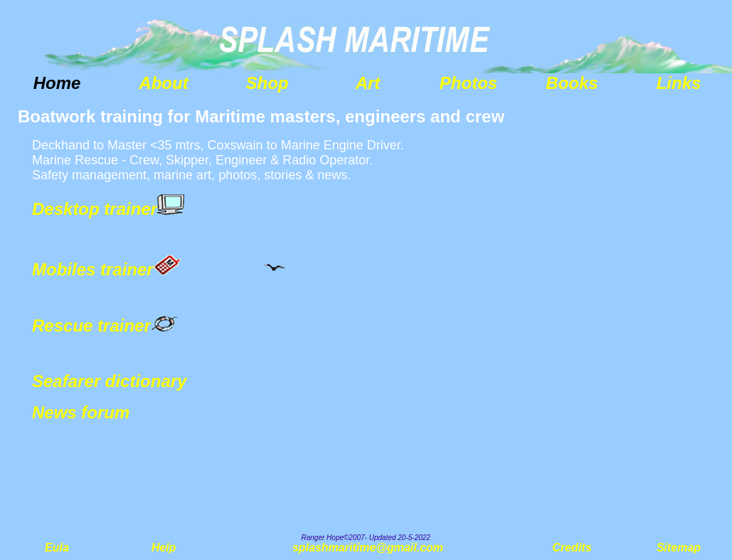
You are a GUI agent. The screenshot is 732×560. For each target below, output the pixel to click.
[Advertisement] (625, 320)
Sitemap (679, 548)
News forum (81, 412)
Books (572, 83)
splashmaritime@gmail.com (368, 548)
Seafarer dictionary (109, 381)
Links (679, 83)
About (163, 83)
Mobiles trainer (93, 269)
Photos (468, 83)
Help (164, 548)
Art (368, 83)
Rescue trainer (91, 326)
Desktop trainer (95, 209)
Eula (57, 548)
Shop (267, 83)
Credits (572, 548)
